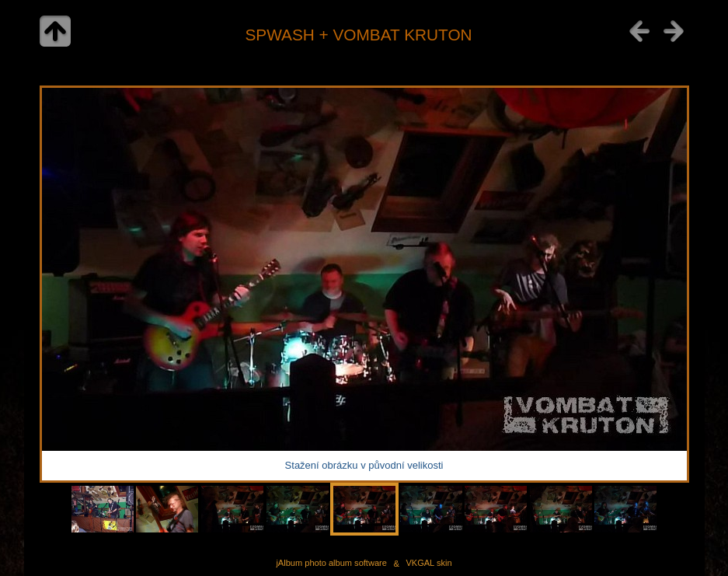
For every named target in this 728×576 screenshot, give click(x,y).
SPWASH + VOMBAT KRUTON (358, 35)
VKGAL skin (428, 564)
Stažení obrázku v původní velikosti (364, 465)
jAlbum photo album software (331, 564)
